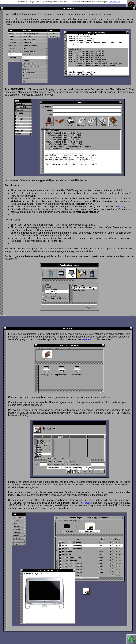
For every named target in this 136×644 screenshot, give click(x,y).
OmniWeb (119, 207)
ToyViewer (85, 503)
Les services (68, 9)
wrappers (86, 339)
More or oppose (114, 2)
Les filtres (68, 329)
